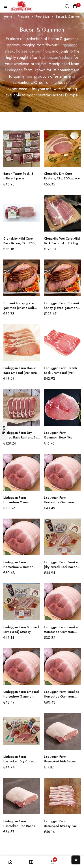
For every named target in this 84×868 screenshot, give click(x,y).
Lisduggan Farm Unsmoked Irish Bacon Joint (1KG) (60, 761)
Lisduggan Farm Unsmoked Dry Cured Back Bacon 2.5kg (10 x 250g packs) (20, 764)
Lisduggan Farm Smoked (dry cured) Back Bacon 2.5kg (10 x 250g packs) (62, 567)
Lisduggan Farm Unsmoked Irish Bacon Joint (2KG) (19, 826)
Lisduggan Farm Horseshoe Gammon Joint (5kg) (18, 567)
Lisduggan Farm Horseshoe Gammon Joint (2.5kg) (59, 502)
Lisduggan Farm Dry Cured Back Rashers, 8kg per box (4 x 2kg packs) (21, 437)
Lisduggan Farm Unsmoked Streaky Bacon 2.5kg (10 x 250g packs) (62, 826)
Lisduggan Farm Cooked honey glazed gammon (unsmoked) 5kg (61, 308)
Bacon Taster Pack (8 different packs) (18, 176)
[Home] (11, 862)
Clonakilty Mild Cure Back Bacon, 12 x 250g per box (20, 243)
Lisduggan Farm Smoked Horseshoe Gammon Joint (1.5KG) (62, 632)
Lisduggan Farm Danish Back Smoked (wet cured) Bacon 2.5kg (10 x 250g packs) (22, 375)
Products (24, 17)
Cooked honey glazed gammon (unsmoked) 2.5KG (19, 308)
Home (8, 17)
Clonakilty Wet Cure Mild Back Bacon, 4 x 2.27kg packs (62, 243)
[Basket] (75, 6)
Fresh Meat (42, 17)
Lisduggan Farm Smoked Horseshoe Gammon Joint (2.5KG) (21, 696)
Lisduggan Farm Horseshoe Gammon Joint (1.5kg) (18, 502)
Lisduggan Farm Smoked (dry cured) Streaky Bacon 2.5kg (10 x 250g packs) (21, 634)
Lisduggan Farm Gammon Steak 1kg (58, 435)
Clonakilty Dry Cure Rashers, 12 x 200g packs (62, 176)
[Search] (67, 6)
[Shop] (32, 862)
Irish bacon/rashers (56, 57)
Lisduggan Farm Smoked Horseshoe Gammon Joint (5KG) (62, 696)
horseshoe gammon (33, 51)
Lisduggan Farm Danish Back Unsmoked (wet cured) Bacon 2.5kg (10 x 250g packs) (62, 375)
